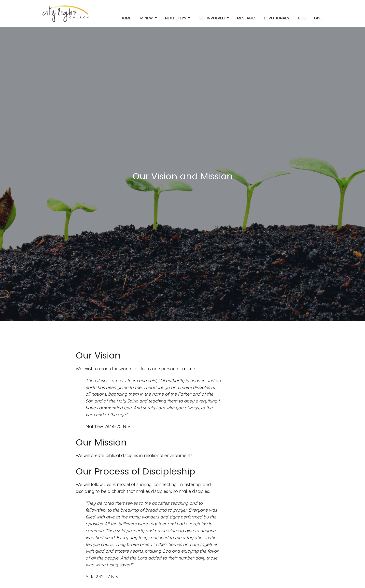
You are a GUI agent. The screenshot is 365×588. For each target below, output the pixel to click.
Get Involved (214, 18)
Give (318, 18)
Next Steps (178, 18)
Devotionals (276, 18)
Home (126, 18)
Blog (302, 18)
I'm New (148, 18)
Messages (247, 18)
